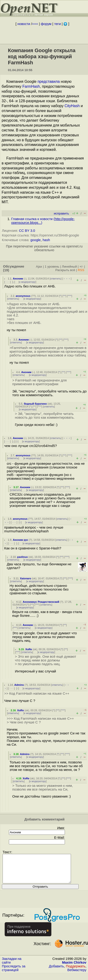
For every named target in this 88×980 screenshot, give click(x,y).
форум (46, 24)
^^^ (70, 296)
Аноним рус (21, 540)
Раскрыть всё (65, 270)
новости (24, 24)
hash (46, 240)
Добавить (56, 972)
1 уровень (52, 267)
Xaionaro (26, 578)
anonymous (23, 296)
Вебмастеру (77, 976)
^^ (64, 296)
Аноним (18, 279)
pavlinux (23, 557)
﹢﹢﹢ (67, 279)
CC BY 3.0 (27, 231)
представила (49, 82)
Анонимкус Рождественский (41, 602)
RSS (81, 270)
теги (57, 24)
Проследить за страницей (14, 974)
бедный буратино (35, 404)
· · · (7, 282)
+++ (35, 24)
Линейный (69, 267)
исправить (61, 213)
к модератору (28, 282)
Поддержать (76, 972)
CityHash (72, 106)
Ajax (39, 267)
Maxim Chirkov (74, 968)
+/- (81, 267)
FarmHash (31, 86)
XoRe (29, 649)
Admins (19, 685)
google (35, 240)
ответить (56, 279)
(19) (6, 270)
